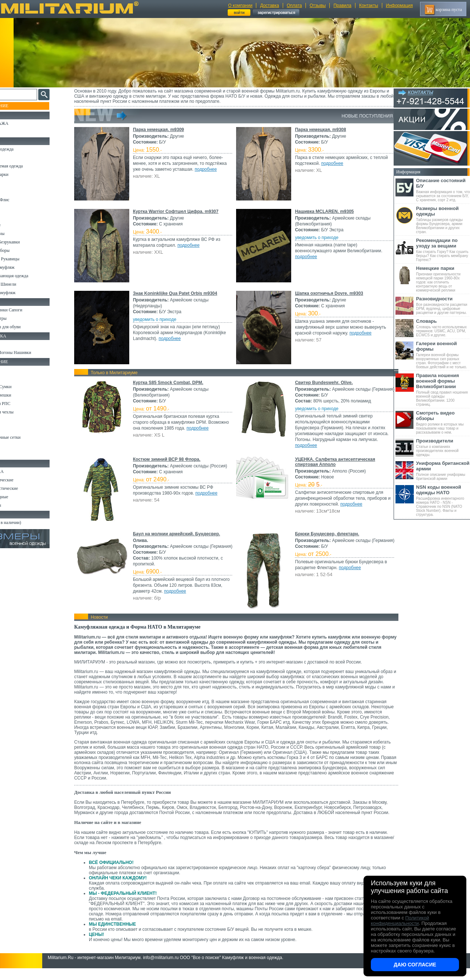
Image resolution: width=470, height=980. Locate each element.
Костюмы (14, 158)
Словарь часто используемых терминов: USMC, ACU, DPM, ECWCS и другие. (443, 328)
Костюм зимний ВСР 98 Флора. (173, 465)
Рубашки (13, 208)
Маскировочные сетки (26, 437)
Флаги (11, 344)
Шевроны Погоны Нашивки (31, 352)
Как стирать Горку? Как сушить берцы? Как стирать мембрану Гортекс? (443, 250)
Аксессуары (16, 505)
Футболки (15, 217)
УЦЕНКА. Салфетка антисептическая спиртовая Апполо (334, 468)
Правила (342, 6)
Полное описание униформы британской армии (443, 471)
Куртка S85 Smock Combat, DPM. (175, 383)
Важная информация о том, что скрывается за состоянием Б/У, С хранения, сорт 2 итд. (443, 190)
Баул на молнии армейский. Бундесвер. (183, 540)
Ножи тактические (23, 480)
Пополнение (20, 106)
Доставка (270, 6)
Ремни (11, 378)
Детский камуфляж (23, 267)
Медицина (15, 446)
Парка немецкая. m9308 (319, 130)
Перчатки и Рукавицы (26, 259)
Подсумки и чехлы (23, 412)
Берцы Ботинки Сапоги (27, 310)
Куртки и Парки (20, 174)
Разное (12, 454)
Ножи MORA (18, 471)
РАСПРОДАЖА (20, 123)
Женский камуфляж (23, 293)
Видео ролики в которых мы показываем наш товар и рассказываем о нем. (443, 422)
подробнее (151, 175)
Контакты (369, 6)
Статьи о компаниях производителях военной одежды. (443, 447)
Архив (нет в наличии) (26, 522)
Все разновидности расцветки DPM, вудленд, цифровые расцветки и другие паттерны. (443, 305)
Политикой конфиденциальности (400, 921)
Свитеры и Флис (21, 200)
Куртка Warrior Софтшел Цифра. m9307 (182, 211)
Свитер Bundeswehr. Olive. (323, 383)
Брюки (11, 183)
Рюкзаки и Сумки (21, 387)
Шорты (12, 191)
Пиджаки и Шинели (24, 284)
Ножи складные (20, 497)
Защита (12, 429)
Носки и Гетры (19, 318)
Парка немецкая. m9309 (165, 130)
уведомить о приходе (315, 238)
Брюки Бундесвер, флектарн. (326, 540)
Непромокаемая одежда (27, 166)
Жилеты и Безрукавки (26, 242)
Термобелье (16, 225)
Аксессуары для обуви (26, 327)
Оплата (294, 6)
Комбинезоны (18, 234)
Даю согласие (415, 965)
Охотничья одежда (23, 149)
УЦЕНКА (14, 132)
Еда (9, 420)
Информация (399, 6)
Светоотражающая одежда (30, 276)
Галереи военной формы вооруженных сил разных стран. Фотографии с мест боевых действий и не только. (443, 355)
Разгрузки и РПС (21, 404)
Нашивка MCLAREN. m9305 (323, 211)
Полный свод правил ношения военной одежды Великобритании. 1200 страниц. (443, 390)
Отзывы (318, 6)
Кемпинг (13, 370)
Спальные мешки (21, 395)
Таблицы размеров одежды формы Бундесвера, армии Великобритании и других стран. (443, 220)
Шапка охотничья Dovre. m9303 (328, 293)
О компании (240, 6)
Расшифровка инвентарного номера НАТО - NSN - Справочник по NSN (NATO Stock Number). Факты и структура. (443, 500)
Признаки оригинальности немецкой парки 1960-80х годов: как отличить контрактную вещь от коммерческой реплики (443, 279)
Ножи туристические (25, 488)
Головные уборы (21, 250)
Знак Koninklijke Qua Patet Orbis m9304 (182, 293)
